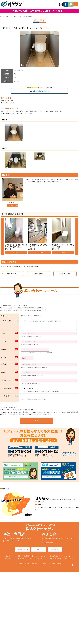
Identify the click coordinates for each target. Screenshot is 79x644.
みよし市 (43, 509)
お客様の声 (56, 556)
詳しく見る (15, 252)
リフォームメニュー (41, 556)
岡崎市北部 (70, 509)
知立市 (59, 509)
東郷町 (49, 509)
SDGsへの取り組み (54, 558)
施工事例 (27, 556)
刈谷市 (64, 509)
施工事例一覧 (39, 273)
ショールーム (69, 556)
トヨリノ (38, 550)
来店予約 (21, 558)
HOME (8, 556)
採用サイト (55, 550)
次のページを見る (65, 273)
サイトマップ (70, 558)
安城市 (54, 509)
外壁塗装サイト (22, 550)
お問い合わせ (9, 558)
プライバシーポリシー (36, 558)
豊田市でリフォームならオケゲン (38, 564)
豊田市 (37, 509)
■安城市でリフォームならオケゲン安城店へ (25, 267)
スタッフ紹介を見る (12, 205)
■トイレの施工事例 (6, 267)
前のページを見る (12, 273)
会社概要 (17, 556)
